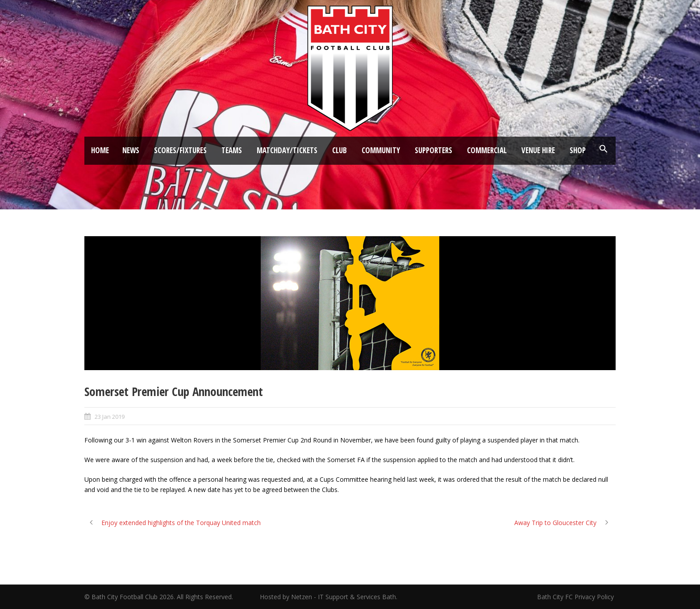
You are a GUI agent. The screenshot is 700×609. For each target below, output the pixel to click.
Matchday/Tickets (287, 150)
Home (100, 150)
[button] (604, 149)
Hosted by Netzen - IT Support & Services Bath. (329, 597)
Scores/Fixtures (180, 150)
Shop (578, 150)
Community (381, 150)
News (131, 150)
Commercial (487, 150)
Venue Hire (538, 150)
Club (340, 150)
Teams (232, 150)
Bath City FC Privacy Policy (576, 597)
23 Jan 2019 (110, 417)
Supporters (433, 150)
